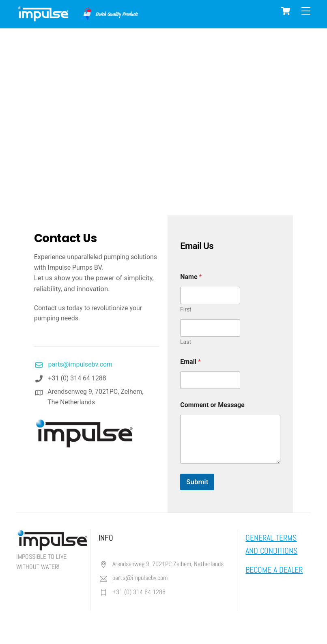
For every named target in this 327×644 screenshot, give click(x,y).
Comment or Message (212, 405)
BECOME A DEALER (274, 570)
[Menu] (306, 11)
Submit (197, 482)
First (186, 310)
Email (190, 362)
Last (186, 342)
